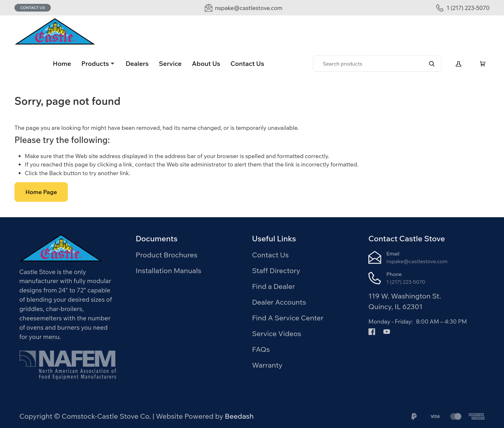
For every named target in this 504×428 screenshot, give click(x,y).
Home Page (41, 192)
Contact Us (33, 8)
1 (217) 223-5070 (406, 282)
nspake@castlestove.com (417, 261)
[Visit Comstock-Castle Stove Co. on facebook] (372, 331)
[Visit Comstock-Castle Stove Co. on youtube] (387, 331)
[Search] (377, 64)
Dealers (137, 63)
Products (95, 63)
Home (62, 63)
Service (170, 63)
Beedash (239, 416)
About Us (206, 63)
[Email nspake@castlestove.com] (244, 8)
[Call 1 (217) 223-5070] (463, 8)
